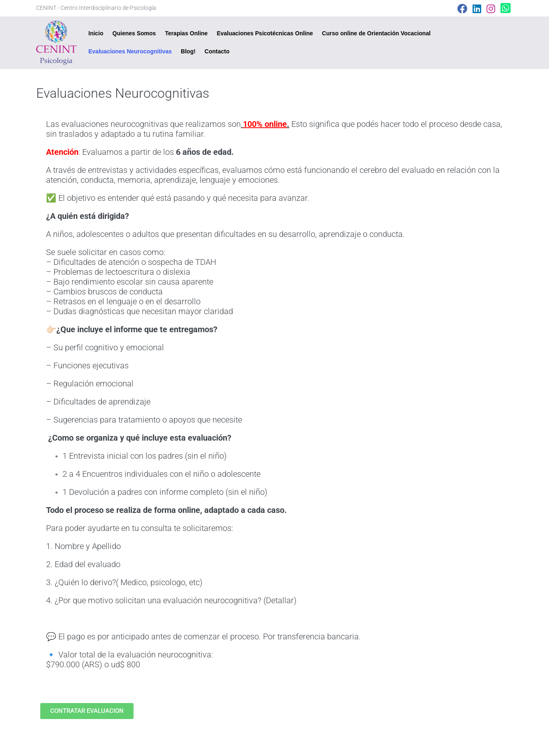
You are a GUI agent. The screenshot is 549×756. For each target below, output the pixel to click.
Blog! (188, 51)
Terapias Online (186, 33)
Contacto (217, 51)
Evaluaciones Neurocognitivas (130, 51)
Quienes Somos (134, 33)
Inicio (96, 33)
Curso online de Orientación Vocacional (376, 33)
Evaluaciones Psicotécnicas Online (265, 33)
